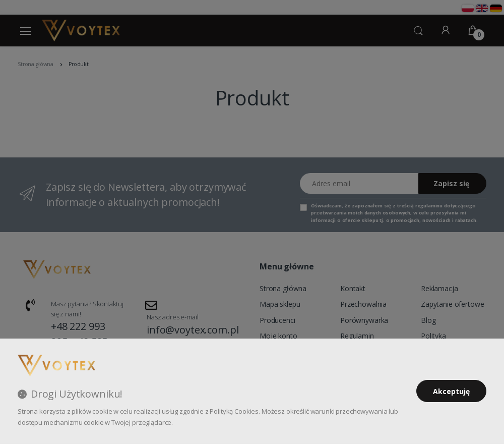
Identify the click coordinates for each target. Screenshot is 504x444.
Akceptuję (451, 391)
